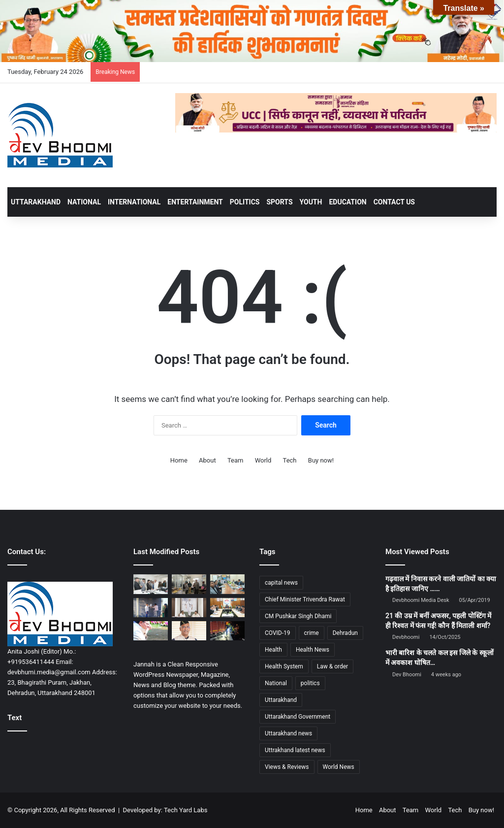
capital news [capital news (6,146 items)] (281, 583)
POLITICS (245, 202)
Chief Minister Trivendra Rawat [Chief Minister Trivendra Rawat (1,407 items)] (305, 599)
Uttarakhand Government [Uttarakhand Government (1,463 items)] (298, 717)
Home (179, 460)
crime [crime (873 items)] (312, 633)
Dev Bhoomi (407, 675)
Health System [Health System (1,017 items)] (284, 666)
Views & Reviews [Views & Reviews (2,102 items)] (287, 767)
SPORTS (279, 202)
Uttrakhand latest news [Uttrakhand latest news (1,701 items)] (295, 750)
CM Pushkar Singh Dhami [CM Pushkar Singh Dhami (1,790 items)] (298, 616)
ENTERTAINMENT (195, 202)
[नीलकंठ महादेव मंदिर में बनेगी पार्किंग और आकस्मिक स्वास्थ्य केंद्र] (227, 584)
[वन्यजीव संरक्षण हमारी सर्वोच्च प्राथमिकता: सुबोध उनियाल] (151, 584)
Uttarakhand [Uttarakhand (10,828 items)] (281, 700)
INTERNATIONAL (134, 202)
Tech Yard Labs (186, 810)
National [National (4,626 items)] (276, 683)
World (263, 460)
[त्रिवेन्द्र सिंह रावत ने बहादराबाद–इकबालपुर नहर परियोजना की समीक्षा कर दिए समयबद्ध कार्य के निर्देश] (189, 631)
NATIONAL (84, 202)
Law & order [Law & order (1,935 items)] (332, 666)
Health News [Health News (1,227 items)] (313, 650)
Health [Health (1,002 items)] (273, 650)
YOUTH (311, 202)
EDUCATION (347, 202)
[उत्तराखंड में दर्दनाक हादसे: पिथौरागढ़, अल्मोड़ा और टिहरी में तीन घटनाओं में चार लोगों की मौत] (227, 631)
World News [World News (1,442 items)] (339, 767)
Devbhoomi (406, 637)
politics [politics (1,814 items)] (310, 683)
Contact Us (394, 202)
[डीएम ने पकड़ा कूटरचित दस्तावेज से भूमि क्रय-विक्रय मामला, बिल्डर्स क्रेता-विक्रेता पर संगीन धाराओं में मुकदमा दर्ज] (189, 584)
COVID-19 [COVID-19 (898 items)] (278, 633)
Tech (290, 460)
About (207, 460)
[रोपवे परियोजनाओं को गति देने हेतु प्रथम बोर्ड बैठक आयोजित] (227, 608)
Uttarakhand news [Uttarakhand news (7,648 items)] (288, 733)
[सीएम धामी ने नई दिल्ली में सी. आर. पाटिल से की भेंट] (189, 608)
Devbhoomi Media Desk (421, 600)
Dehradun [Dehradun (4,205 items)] (345, 633)
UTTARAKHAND (36, 202)
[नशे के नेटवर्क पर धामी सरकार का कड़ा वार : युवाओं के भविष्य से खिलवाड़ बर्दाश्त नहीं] (151, 608)
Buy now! (321, 460)
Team (236, 460)
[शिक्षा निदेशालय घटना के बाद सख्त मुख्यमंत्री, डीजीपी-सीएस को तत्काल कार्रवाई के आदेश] (151, 631)
